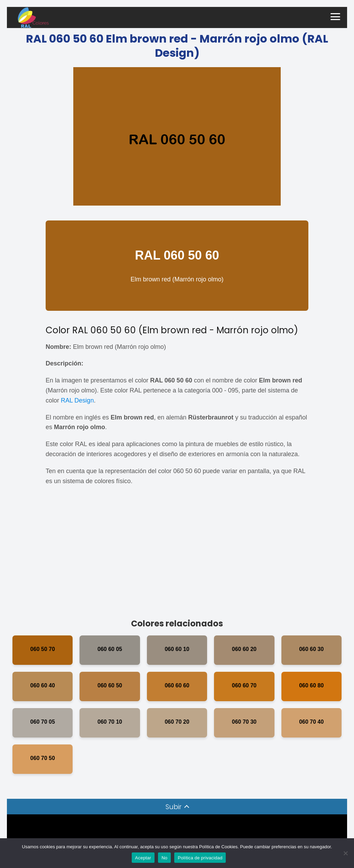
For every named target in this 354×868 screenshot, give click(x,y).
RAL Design (77, 400)
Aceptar (143, 858)
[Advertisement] (177, 555)
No (164, 858)
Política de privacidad (200, 858)
